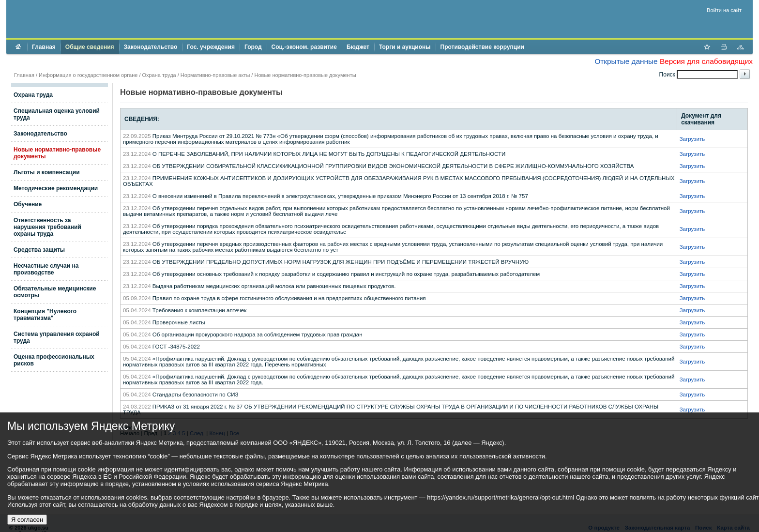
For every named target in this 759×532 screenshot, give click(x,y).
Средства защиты (39, 250)
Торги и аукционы (405, 47)
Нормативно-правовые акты (215, 75)
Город (253, 47)
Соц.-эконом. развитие (304, 47)
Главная (44, 47)
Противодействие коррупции (482, 47)
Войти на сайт (724, 10)
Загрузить (692, 139)
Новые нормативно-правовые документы (305, 75)
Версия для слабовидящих (706, 61)
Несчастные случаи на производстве (46, 269)
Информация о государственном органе (88, 75)
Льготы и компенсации (47, 172)
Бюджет (358, 47)
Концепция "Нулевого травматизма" (45, 315)
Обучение (28, 204)
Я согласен (27, 520)
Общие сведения (90, 47)
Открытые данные (626, 61)
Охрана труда (159, 75)
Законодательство (151, 47)
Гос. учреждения (211, 47)
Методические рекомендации (56, 188)
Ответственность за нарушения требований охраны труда (47, 227)
